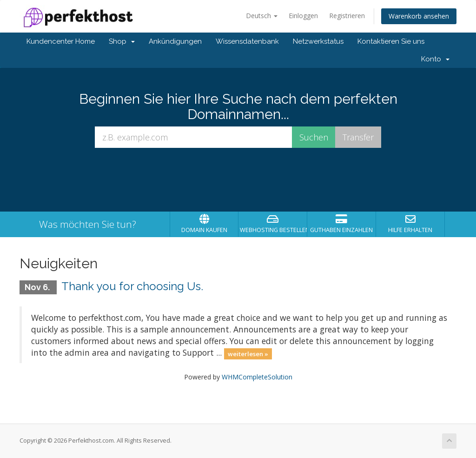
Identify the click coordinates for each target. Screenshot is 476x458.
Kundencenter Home (61, 41)
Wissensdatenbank (247, 41)
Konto (435, 59)
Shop (122, 41)
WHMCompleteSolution (257, 377)
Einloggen (303, 16)
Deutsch (262, 16)
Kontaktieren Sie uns (391, 41)
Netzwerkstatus (318, 41)
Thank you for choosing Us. (132, 286)
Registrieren (347, 16)
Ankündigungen (175, 41)
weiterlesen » (248, 353)
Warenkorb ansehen (419, 16)
